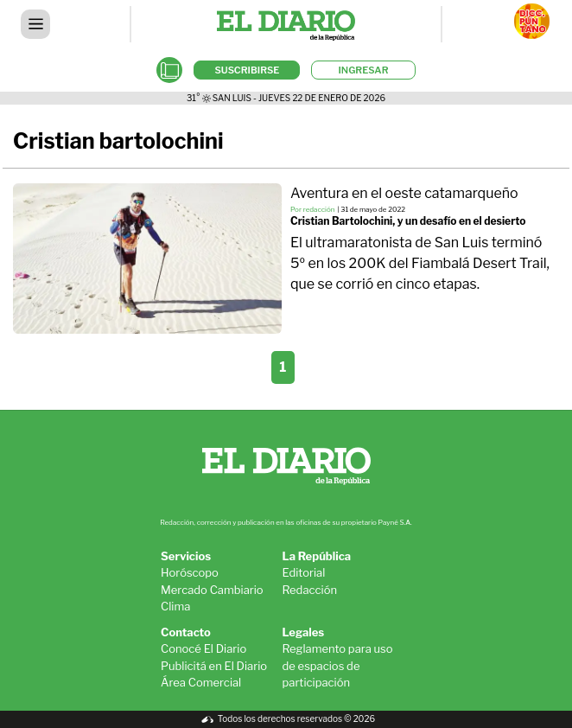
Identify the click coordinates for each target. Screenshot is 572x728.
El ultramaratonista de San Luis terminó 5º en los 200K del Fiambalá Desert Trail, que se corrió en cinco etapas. (420, 263)
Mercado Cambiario (212, 590)
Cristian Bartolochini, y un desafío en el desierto (408, 221)
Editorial (304, 572)
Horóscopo (190, 572)
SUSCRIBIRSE (247, 70)
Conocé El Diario (203, 648)
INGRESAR (363, 70)
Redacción (310, 590)
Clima (175, 606)
